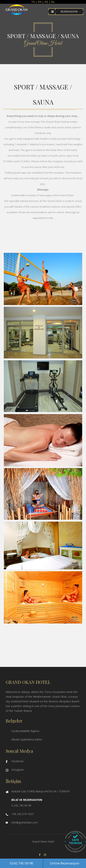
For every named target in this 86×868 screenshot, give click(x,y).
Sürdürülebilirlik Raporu (25, 731)
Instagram (18, 770)
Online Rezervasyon (65, 863)
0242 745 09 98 (21, 863)
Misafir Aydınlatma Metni (27, 739)
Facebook (17, 761)
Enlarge (43, 279)
